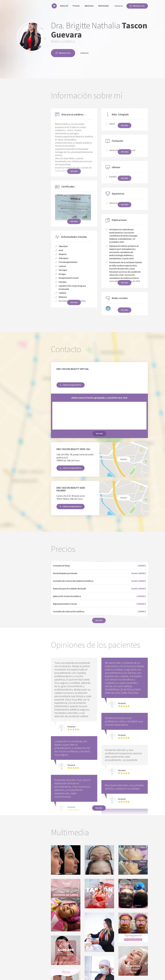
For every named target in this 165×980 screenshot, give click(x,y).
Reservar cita (137, 6)
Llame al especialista (71, 385)
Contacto (119, 6)
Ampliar (124, 459)
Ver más (99, 433)
